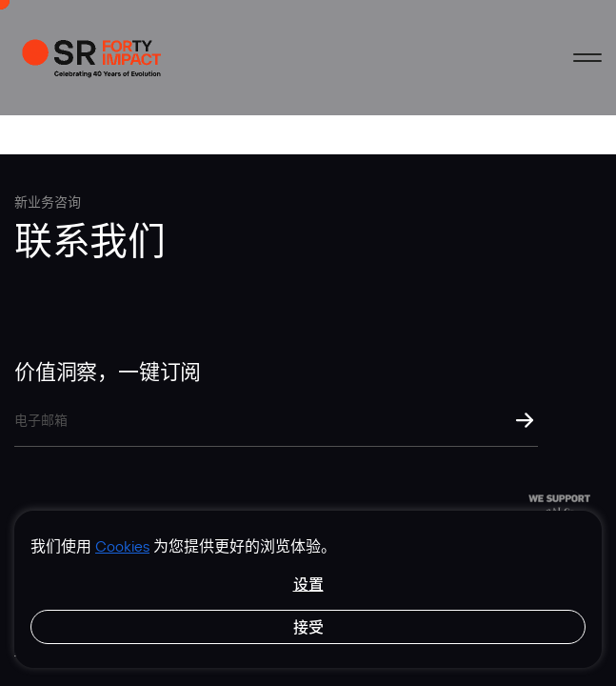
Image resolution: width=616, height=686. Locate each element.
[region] (308, 589)
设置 (308, 584)
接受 (308, 627)
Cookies (122, 546)
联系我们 (89, 239)
